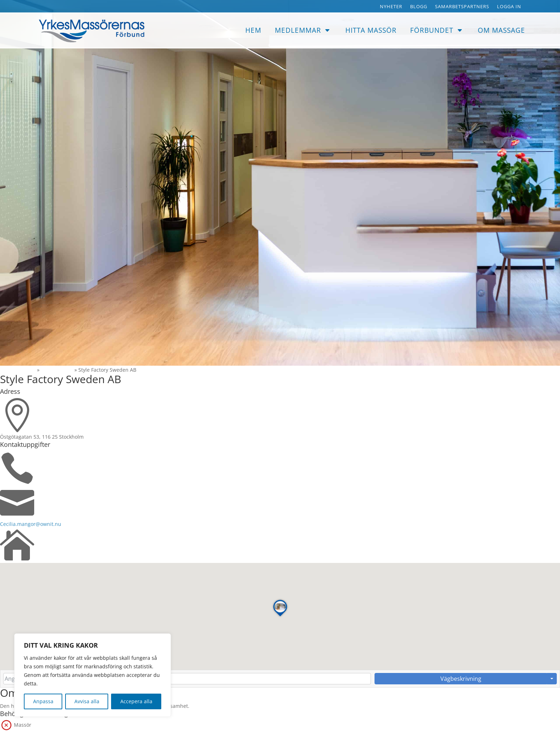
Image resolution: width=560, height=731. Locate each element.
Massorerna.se (18, 370)
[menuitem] (253, 30)
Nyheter (391, 7)
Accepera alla (136, 701)
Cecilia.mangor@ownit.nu (31, 524)
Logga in (509, 7)
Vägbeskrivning (461, 679)
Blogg (419, 7)
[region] (93, 675)
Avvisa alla (87, 701)
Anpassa (43, 701)
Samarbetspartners (462, 7)
